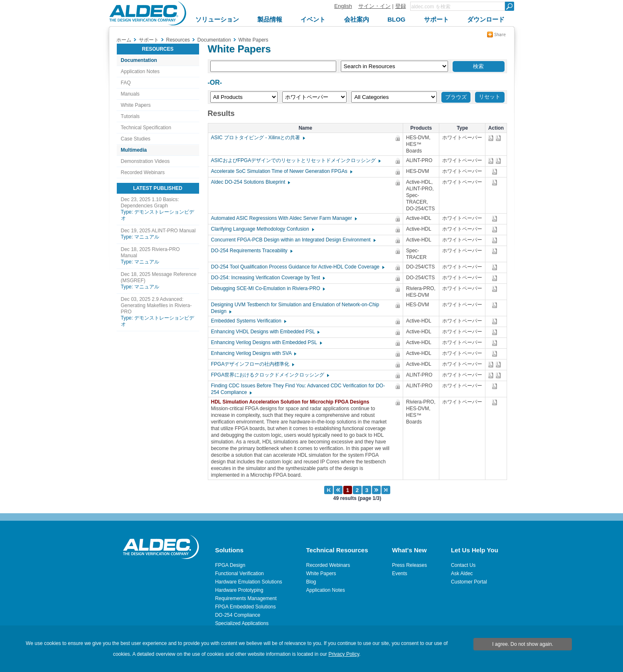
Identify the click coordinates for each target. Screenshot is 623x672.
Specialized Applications (242, 623)
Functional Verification (239, 574)
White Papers (136, 105)
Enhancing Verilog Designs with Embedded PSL (266, 342)
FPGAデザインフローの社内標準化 (252, 364)
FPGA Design (230, 565)
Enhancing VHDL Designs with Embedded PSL (265, 332)
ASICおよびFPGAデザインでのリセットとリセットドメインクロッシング (296, 160)
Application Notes (140, 71)
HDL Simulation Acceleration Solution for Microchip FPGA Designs (292, 402)
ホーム (124, 40)
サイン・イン (374, 6)
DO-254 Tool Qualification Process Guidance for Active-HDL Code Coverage (298, 267)
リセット (490, 97)
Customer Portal (469, 582)
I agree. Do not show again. (523, 644)
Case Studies (136, 139)
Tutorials (131, 116)
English (343, 6)
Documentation (139, 60)
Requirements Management (246, 598)
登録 (401, 6)
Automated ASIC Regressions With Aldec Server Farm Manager (284, 218)
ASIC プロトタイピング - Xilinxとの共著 (258, 138)
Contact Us (463, 565)
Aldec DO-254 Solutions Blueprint (250, 182)
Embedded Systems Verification (248, 321)
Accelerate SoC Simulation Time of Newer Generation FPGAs (281, 171)
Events (400, 574)
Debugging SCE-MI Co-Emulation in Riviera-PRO (268, 288)
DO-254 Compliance (238, 615)
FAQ (126, 83)
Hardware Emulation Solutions (248, 582)
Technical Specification (146, 128)
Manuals (130, 94)
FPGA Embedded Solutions (245, 607)
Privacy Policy (344, 654)
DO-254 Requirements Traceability (251, 251)
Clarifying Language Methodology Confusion (262, 229)
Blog (311, 582)
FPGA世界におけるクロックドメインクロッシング (270, 375)
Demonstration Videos (145, 161)
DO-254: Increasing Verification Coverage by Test (268, 278)
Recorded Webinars (143, 172)
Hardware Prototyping (239, 590)
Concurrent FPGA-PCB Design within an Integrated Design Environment (293, 240)
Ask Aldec (462, 574)
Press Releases (409, 565)
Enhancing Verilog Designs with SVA (254, 353)
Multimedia (134, 150)
